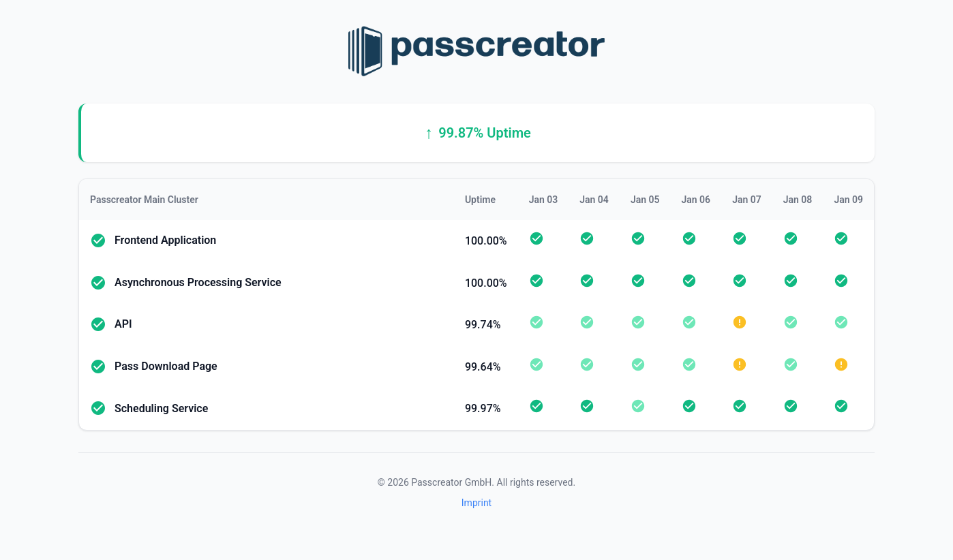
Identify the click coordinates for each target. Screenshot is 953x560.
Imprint (477, 503)
